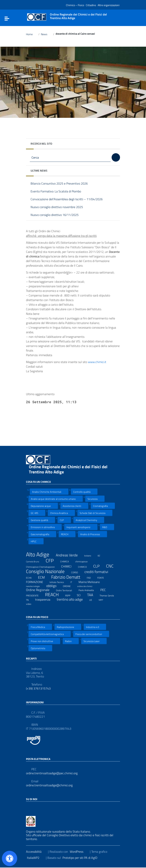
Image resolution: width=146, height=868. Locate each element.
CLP (64, 520)
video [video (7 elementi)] (31, 603)
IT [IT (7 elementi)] (74, 582)
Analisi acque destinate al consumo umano (56, 499)
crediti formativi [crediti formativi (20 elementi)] (99, 572)
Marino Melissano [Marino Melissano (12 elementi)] (92, 582)
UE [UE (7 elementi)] (93, 599)
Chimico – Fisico (75, 5)
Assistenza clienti (74, 506)
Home (32, 34)
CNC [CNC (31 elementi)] (112, 566)
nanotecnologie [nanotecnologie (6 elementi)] (35, 586)
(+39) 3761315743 (38, 688)
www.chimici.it (99, 362)
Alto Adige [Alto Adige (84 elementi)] (40, 554)
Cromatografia (103, 506)
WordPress (79, 852)
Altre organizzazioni (109, 5)
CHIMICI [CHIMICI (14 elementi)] (69, 566)
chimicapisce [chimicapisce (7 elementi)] (84, 561)
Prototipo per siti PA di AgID (82, 858)
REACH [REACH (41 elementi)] (54, 595)
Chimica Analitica (61, 513)
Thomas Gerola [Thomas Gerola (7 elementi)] (109, 595)
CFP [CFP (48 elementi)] (52, 561)
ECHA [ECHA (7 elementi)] (31, 577)
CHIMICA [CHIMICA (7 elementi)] (67, 561)
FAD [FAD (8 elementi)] (91, 577)
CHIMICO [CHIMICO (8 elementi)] (85, 566)
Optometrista (40, 648)
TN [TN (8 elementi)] (30, 599)
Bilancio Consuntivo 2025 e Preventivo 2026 (62, 184)
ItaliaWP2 (36, 858)
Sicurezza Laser (94, 641)
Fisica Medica (40, 627)
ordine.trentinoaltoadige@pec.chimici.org (52, 773)
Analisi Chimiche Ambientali (49, 492)
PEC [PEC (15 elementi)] (105, 590)
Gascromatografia (42, 534)
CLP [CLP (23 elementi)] (99, 566)
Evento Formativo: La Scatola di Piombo (59, 192)
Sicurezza (95, 499)
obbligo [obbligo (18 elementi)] (54, 586)
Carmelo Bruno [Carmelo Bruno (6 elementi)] (35, 561)
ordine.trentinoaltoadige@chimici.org (49, 785)
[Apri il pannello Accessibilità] (10, 858)
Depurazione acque (43, 506)
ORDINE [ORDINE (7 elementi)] (69, 586)
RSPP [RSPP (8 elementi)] (70, 595)
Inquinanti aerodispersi (81, 527)
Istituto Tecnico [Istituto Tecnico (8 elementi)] (59, 582)
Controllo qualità (84, 492)
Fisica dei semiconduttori (91, 634)
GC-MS (37, 513)
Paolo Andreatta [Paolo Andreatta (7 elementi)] (89, 590)
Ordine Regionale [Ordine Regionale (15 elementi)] (40, 590)
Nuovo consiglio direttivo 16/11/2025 (57, 215)
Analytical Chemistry (89, 520)
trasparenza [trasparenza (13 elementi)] (45, 599)
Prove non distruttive (44, 641)
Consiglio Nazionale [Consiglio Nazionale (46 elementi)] (48, 572)
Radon (71, 641)
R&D (107, 527)
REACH (67, 534)
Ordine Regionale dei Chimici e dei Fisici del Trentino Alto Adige (68, 469)
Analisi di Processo (92, 534)
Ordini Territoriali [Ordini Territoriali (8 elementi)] (66, 590)
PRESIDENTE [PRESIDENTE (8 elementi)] (35, 595)
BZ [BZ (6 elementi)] (101, 555)
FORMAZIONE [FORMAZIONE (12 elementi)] (37, 582)
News (46, 34)
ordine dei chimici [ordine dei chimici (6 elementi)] (87, 586)
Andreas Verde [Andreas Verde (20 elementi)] (69, 555)
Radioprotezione (68, 627)
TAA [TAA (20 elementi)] (92, 595)
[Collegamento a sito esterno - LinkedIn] (35, 807)
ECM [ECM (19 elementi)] (44, 577)
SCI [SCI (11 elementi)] (81, 595)
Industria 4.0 (95, 627)
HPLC (36, 541)
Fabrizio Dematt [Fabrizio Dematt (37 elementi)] (68, 577)
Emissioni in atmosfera (45, 527)
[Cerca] (116, 157)
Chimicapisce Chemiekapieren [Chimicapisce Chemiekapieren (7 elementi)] (43, 566)
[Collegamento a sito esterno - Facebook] (28, 807)
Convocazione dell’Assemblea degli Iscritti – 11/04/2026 (69, 199)
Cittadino (91, 5)
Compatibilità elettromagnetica (50, 634)
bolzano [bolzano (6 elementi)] (90, 555)
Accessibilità (36, 852)
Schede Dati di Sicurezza (95, 513)
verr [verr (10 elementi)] (103, 599)
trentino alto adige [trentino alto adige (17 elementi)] (72, 599)
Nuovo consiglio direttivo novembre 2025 (60, 207)
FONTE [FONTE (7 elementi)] (103, 577)
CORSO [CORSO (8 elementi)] (77, 572)
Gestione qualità (42, 520)
